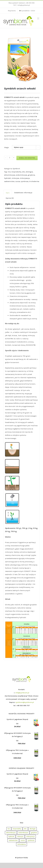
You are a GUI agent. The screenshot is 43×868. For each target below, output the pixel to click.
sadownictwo (9, 181)
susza (18, 181)
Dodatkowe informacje (23, 193)
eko (24, 172)
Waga (6, 147)
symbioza (25, 181)
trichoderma (34, 181)
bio (10, 172)
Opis (8, 193)
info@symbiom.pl (24, 5)
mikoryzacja (25, 178)
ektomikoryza (10, 175)
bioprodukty (16, 172)
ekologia (29, 172)
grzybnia (31, 175)
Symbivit (16, 169)
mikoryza (15, 178)
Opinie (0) (10, 198)
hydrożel (8, 178)
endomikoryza (21, 175)
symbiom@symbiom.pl (25, 702)
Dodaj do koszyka (27, 158)
